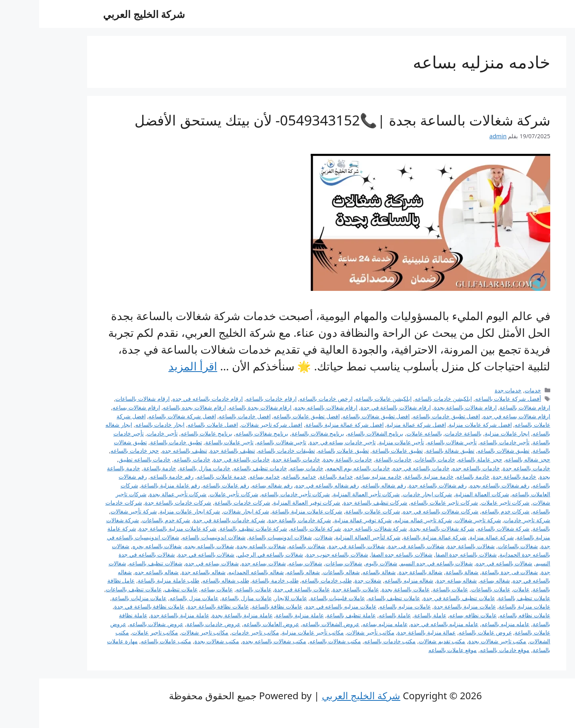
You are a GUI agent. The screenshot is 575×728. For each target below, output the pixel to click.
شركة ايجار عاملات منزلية (151, 511)
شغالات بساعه (266, 563)
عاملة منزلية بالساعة (261, 615)
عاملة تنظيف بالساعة (312, 615)
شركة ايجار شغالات (207, 511)
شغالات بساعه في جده (173, 563)
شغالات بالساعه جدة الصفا (427, 554)
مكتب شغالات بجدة (178, 641)
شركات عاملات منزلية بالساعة (268, 511)
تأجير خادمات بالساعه (466, 442)
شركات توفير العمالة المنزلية (268, 502)
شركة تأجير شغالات (95, 511)
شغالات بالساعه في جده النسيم (397, 563)
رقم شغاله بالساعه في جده (288, 485)
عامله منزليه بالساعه (467, 624)
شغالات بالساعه (268, 546)
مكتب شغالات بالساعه (296, 641)
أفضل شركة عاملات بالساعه (469, 399)
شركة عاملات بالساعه (277, 528)
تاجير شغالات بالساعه (243, 442)
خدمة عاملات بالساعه (183, 476)
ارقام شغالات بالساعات (103, 399)
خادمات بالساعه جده (437, 468)
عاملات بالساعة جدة (317, 589)
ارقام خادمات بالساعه (232, 399)
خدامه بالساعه (260, 476)
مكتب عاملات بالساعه (127, 641)
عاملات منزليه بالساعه (366, 606)
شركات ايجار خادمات (389, 494)
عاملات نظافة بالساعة (238, 606)
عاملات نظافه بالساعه (486, 615)
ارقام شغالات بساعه (97, 407)
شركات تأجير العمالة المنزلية (327, 494)
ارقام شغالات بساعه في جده (478, 416)
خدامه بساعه (226, 476)
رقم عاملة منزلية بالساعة (131, 485)
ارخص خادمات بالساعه (287, 399)
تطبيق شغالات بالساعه (465, 451)
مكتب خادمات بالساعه (351, 641)
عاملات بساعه (178, 589)
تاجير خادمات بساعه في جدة (303, 442)
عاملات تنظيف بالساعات (95, 589)
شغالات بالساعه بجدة (222, 546)
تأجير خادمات (123, 433)
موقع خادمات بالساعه (466, 650)
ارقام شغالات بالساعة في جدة (357, 407)
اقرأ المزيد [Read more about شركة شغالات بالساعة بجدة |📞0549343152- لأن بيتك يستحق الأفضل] (154, 366)
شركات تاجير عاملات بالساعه (405, 502)
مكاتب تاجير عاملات (116, 632)
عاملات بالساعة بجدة (367, 589)
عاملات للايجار (252, 598)
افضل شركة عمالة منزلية (377, 425)
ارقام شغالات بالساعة (486, 407)
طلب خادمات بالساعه (287, 580)
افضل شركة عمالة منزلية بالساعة (305, 425)
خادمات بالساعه (153, 459)
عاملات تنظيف (142, 589)
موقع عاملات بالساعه (414, 650)
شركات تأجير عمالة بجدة (139, 494)
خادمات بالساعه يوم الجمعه (319, 468)
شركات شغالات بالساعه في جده (402, 511)
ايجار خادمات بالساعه (121, 425)
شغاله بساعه (456, 580)
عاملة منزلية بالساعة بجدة (203, 615)
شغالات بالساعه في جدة (167, 554)
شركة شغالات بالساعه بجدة (403, 528)
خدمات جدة (469, 390)
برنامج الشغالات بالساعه (336, 433)
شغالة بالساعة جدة (382, 572)
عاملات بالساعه (215, 589)
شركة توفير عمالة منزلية (324, 520)
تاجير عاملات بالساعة (190, 442)
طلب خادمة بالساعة (236, 580)
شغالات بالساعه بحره (118, 546)
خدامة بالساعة (297, 476)
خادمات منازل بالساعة (166, 468)
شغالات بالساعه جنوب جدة (298, 554)
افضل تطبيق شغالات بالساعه (337, 416)
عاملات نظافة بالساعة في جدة (110, 606)
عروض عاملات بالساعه (446, 632)
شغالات (285, 537)
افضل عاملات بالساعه (174, 425)
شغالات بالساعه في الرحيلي (231, 554)
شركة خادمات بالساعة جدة (261, 520)
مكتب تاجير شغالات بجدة (458, 641)
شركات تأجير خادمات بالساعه (256, 494)
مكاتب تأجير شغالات (332, 632)
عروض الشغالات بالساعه (292, 624)
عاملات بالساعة (411, 589)
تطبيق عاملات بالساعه (304, 451)
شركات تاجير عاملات (466, 502)
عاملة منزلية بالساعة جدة (141, 615)
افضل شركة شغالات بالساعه (143, 416)
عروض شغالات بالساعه (117, 624)
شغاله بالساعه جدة (165, 572)
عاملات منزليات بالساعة (100, 598)
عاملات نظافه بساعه (434, 615)
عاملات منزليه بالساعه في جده (302, 606)
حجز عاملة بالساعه (441, 459)
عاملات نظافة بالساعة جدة (179, 606)
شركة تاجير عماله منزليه (384, 520)
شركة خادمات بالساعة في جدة (190, 520)
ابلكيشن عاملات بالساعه (344, 399)
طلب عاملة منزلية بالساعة (129, 580)
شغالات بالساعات (479, 546)
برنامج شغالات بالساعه (223, 433)
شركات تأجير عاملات (195, 494)
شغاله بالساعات (302, 572)
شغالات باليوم (342, 563)
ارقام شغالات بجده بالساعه (155, 407)
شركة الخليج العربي (105, 14)
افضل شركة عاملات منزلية (441, 425)
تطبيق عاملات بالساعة (359, 451)
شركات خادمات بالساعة (203, 502)
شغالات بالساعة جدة (432, 546)
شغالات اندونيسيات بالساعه (175, 537)
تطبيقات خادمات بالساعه (247, 451)
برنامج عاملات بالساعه (168, 433)
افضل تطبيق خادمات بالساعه (407, 416)
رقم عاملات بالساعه (187, 485)
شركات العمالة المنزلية (443, 494)
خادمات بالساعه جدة (487, 468)
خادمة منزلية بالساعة (390, 476)
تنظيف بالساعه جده (146, 451)
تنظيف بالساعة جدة (193, 451)
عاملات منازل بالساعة (208, 598)
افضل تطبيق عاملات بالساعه (267, 416)
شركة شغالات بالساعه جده (336, 528)
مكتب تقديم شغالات (403, 641)
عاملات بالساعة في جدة (263, 589)
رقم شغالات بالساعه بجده (461, 485)
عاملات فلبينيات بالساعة (299, 598)
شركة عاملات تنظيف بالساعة (214, 528)
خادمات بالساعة (355, 459)
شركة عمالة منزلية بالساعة (396, 537)
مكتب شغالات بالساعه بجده (235, 641)
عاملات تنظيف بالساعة (485, 598)
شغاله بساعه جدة (418, 580)
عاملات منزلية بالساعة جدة (426, 606)
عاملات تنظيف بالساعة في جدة (420, 598)
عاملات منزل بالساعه (155, 598)
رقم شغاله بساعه (233, 485)
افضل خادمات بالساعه (206, 416)
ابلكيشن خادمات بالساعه (404, 399)
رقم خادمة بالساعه (133, 476)
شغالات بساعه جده (225, 563)
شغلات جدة (329, 580)
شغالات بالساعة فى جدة (377, 546)
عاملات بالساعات (452, 589)
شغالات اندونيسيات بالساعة (241, 537)
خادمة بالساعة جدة (476, 476)
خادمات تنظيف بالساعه (221, 468)
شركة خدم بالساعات (127, 520)
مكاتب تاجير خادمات (216, 632)
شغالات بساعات (305, 563)
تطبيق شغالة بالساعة (411, 451)
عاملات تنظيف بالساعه (355, 598)
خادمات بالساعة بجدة (308, 459)
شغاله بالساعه (264, 572)
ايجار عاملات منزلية (468, 433)
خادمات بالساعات (396, 459)
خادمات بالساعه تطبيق (106, 459)
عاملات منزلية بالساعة (485, 606)
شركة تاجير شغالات (439, 520)
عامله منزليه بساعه (346, 624)
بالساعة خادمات (424, 433)
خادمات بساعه (268, 468)
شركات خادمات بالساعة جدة (139, 502)
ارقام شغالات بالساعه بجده (287, 407)
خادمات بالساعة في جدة (202, 459)
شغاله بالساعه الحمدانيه (217, 572)
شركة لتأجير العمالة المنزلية (329, 537)
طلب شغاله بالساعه (187, 580)
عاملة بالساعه (356, 615)
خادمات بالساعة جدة (257, 459)
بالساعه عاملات (385, 433)
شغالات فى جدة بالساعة (471, 572)
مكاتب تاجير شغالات (166, 632)
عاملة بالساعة (391, 615)
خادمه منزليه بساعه (340, 476)
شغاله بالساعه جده (118, 572)
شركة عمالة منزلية (453, 537)
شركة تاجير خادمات (488, 520)
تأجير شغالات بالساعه (413, 442)
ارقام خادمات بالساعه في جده (169, 399)
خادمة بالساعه (434, 476)
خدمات (494, 390)
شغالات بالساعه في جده (465, 563)
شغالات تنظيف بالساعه (117, 563)
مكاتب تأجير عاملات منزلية (274, 632)
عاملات (482, 589)
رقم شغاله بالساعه (345, 485)
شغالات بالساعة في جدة (318, 546)
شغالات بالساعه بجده (170, 546)
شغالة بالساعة (423, 572)
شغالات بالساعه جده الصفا (363, 554)
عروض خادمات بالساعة (174, 624)
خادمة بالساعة (121, 468)
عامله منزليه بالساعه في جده (405, 624)
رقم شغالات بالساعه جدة (399, 485)
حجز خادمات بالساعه (96, 451)
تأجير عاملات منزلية (363, 442)
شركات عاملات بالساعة (334, 511)
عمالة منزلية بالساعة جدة (387, 632)
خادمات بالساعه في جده (382, 468)
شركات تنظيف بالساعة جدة (336, 502)
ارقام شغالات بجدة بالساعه (221, 407)
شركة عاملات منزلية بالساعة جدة (139, 528)
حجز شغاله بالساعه (489, 459)
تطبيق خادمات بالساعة (137, 442)
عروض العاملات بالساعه (232, 624)
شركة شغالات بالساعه (465, 528)
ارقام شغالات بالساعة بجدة (426, 407)
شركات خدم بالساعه (467, 511)
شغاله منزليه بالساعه (370, 580)
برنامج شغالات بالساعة (279, 433)
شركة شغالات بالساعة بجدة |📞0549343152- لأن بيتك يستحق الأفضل (303, 120)
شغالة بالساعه (340, 572)
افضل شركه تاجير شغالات (233, 425)
